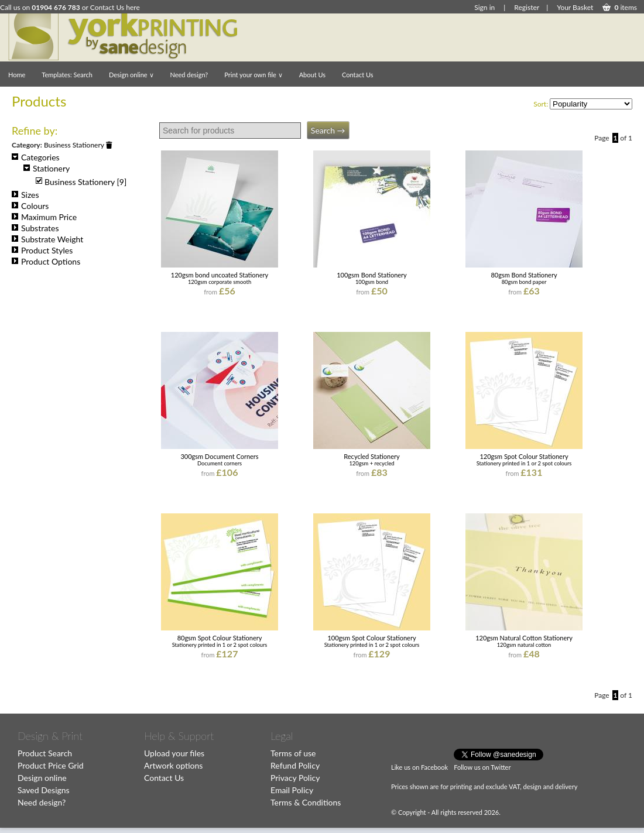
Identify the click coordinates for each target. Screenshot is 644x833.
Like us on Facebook (419, 767)
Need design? (189, 75)
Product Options (46, 261)
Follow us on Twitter (482, 767)
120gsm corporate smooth (220, 282)
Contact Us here (115, 7)
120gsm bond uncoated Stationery (220, 275)
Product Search (45, 753)
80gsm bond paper (524, 282)
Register (527, 7)
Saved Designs (44, 790)
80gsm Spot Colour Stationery (220, 638)
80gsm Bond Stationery (524, 275)
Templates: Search (67, 75)
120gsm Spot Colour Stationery (524, 456)
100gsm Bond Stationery (372, 275)
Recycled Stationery (371, 456)
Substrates (35, 228)
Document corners (220, 463)
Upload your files (174, 753)
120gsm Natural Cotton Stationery (524, 638)
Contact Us (358, 75)
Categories (36, 157)
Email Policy (292, 790)
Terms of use (293, 753)
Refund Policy (295, 765)
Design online (131, 75)
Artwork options (173, 765)
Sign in (484, 7)
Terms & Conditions (306, 802)
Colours (30, 206)
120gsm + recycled (371, 463)
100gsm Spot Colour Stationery (371, 638)
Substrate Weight (47, 239)
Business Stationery (78, 145)
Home (17, 75)
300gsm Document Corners (219, 456)
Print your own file (253, 75)
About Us (312, 75)
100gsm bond (372, 282)
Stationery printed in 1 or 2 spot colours (524, 463)
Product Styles (42, 250)
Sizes (25, 195)
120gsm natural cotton (524, 645)
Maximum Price (44, 217)
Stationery (47, 168)
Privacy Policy (295, 778)
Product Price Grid (51, 765)
